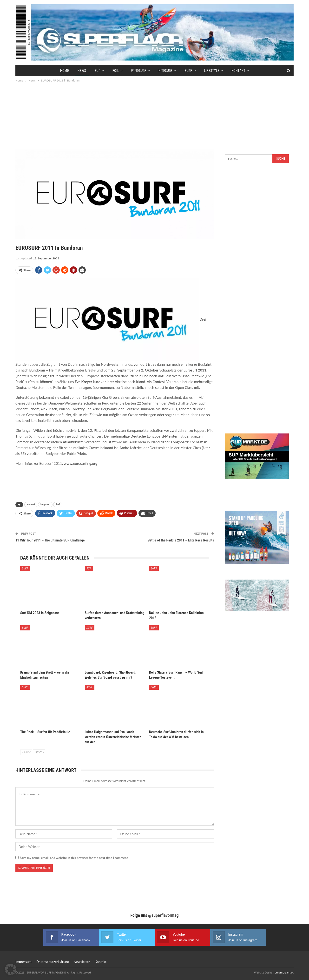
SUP (98, 71)
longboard (45, 504)
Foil (116, 71)
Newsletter (82, 962)
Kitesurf (165, 71)
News (82, 71)
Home (65, 71)
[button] (11, 969)
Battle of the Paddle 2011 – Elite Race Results (181, 540)
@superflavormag (163, 915)
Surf (188, 71)
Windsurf (139, 71)
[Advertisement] (155, 116)
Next (39, 752)
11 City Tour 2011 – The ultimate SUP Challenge (50, 540)
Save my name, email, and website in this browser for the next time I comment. (74, 858)
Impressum (23, 962)
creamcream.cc (284, 972)
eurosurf (31, 504)
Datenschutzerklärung (53, 962)
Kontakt (238, 71)
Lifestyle (212, 71)
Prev (26, 752)
